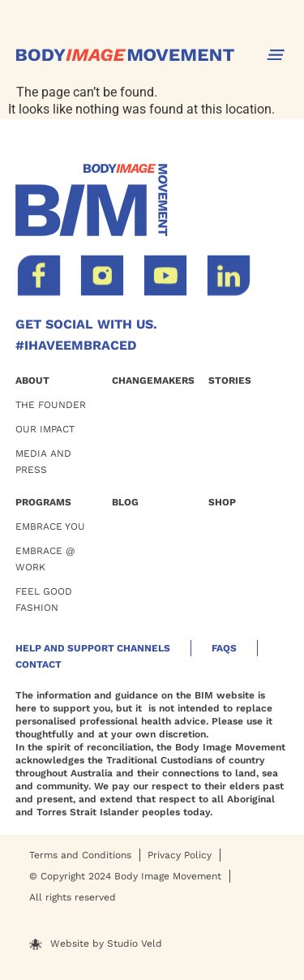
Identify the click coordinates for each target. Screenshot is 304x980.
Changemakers (153, 380)
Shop (222, 502)
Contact (39, 664)
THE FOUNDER (51, 405)
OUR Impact (45, 429)
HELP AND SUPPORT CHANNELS (93, 648)
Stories (230, 380)
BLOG (125, 502)
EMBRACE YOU (50, 527)
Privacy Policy (180, 855)
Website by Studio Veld (106, 943)
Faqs (224, 648)
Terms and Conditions (80, 855)
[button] (275, 55)
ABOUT (32, 380)
